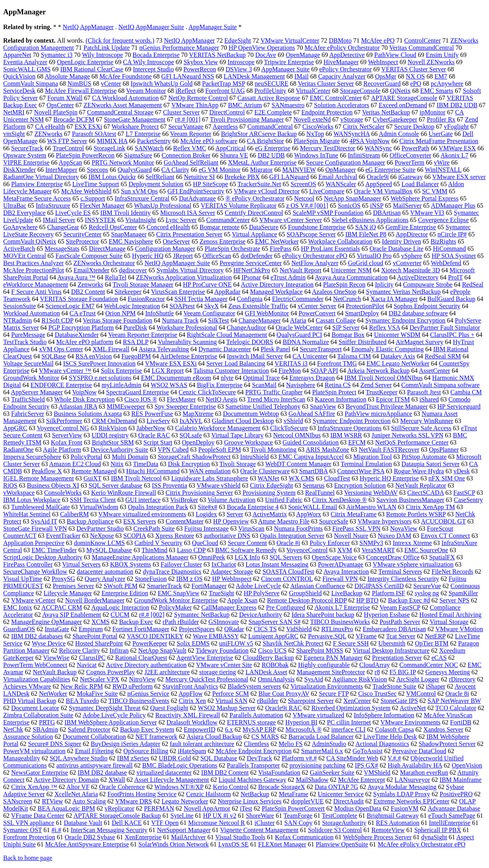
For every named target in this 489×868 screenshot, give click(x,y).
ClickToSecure (289, 428)
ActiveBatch (19, 249)
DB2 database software (418, 313)
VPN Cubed (173, 450)
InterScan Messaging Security (109, 830)
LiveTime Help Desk (390, 737)
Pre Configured (286, 607)
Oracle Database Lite (396, 249)
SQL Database (219, 758)
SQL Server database (115, 485)
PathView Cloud (395, 55)
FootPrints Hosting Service (142, 794)
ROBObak (275, 665)
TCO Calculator (456, 708)
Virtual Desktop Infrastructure (391, 651)
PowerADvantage (341, 564)
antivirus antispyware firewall (94, 765)
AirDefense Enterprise (189, 356)
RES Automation (398, 823)
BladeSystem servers (254, 686)
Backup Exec (136, 622)
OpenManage (303, 55)
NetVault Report (300, 270)
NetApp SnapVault (162, 651)
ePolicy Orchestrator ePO (315, 256)
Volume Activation (231, 500)
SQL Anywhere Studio (78, 758)
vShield (293, 421)
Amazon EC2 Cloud (75, 464)
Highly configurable (324, 665)
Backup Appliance (90, 521)
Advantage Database (454, 808)
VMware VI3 (427, 213)
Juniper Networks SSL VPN (408, 435)
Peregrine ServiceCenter (251, 263)
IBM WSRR (346, 435)
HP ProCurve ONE (207, 284)
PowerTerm (409, 162)
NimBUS (79, 84)
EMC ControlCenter (336, 98)
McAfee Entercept (361, 780)
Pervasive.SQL (327, 636)
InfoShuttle (160, 313)
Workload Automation (32, 313)
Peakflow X (47, 471)
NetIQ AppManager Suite (151, 27)
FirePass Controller (28, 564)
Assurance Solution (28, 737)
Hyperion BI (301, 722)
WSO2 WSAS (169, 385)
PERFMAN (159, 808)
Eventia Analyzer (25, 62)
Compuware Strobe (428, 284)
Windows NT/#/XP (179, 787)
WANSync (378, 148)
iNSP (377, 206)
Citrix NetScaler (364, 127)
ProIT (455, 277)
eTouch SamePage (452, 816)
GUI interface (143, 500)
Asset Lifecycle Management (171, 780)
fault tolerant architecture (202, 744)
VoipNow (84, 392)
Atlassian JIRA (78, 406)
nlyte (227, 378)
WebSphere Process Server (377, 837)
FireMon (290, 371)
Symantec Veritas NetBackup (403, 292)
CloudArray (375, 665)
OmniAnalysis (276, 679)
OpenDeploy (198, 442)
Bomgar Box (348, 335)
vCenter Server (317, 306)
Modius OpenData (358, 808)
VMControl (421, 694)
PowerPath (415, 148)
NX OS (416, 76)
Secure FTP (334, 694)
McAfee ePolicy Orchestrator (342, 48)
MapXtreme (198, 414)
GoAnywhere (20, 227)
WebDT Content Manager (298, 464)
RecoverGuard (382, 84)
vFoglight (456, 127)
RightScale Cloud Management (227, 335)
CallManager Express (229, 607)
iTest (246, 808)
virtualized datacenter (164, 773)
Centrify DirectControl (254, 213)
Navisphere (301, 385)
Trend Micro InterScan (276, 399)
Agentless (225, 127)
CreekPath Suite (154, 528)
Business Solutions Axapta (88, 414)
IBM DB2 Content (225, 773)
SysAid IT (44, 521)
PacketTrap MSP (224, 84)
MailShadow (312, 780)
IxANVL (191, 421)
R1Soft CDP (57, 320)
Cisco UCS (272, 651)
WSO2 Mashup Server (227, 708)
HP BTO (367, 600)
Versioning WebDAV (371, 493)
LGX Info (247, 557)
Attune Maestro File (284, 521)
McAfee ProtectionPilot (34, 270)
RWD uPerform (133, 686)
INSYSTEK (100, 220)
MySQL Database (109, 550)
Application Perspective (34, 543)
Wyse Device (49, 643)
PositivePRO (456, 794)
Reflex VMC (190, 148)
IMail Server (59, 220)
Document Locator (35, 708)
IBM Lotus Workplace (32, 500)
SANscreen (18, 801)
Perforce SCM (231, 694)
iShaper (436, 686)
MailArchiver (188, 837)
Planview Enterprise (37, 184)
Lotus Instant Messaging (277, 564)
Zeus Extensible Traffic (258, 306)
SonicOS (349, 206)
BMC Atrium (245, 105)
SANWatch (149, 148)
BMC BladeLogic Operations (179, 765)
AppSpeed (379, 184)
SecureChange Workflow (35, 572)
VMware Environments (411, 722)
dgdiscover (133, 270)
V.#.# (394, 758)
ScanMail (264, 385)
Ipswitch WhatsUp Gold (162, 84)
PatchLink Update (106, 48)
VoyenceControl (307, 550)
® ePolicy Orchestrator (255, 198)
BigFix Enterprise (220, 385)
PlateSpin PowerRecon (85, 155)
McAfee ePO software (209, 141)
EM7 (441, 76)
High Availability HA (415, 765)
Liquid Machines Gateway (252, 780)
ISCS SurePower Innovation (99, 363)
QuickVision (19, 76)
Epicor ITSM (393, 399)
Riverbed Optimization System (351, 708)
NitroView (142, 679)
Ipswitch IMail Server (255, 356)
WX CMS (302, 478)
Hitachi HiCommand (153, 471)
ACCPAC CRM (62, 607)
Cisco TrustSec (377, 694)
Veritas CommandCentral (422, 48)
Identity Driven (401, 241)
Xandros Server (444, 729)
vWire (442, 162)
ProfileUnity (270, 91)
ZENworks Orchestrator (104, 263)
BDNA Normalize (306, 342)
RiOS (10, 485)
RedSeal (472, 284)
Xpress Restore (175, 536)
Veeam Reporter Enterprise (143, 335)
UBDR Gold (175, 758)
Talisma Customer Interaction (231, 371)
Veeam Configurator (209, 313)
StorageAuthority (344, 823)
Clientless (256, 744)
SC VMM (435, 191)
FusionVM (405, 808)
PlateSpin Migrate (317, 141)
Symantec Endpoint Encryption (405, 320)
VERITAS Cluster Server (414, 69)
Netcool (304, 198)
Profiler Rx (441, 119)
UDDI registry (110, 435)
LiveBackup (347, 593)
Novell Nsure (351, 536)
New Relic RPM (82, 686)
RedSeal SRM (443, 356)
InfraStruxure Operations (349, 428)
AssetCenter (434, 371)
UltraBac (15, 206)
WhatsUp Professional (163, 206)
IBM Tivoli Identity (126, 213)
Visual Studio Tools (241, 837)
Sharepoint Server (311, 701)
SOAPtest (182, 306)
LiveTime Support (96, 184)
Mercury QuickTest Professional (207, 679)
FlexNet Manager (102, 206)
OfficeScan (217, 256)
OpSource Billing (146, 751)
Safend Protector (89, 729)
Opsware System (25, 155)
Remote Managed (94, 471)
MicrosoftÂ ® (304, 729)
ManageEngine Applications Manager (140, 557)
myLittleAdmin (122, 385)
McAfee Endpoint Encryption (254, 751)
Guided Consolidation (311, 442)
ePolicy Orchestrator (345, 69)
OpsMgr (385, 76)
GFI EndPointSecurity (196, 191)
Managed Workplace (276, 292)
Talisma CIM (354, 356)
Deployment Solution (156, 184)
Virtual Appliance (254, 234)
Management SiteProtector (331, 672)
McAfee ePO (378, 40)
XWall (117, 780)
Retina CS (338, 385)
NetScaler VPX (100, 679)
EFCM (357, 442)
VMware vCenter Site (224, 665)
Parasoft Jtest (424, 392)
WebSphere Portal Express (424, 198)
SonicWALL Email (313, 507)
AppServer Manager (37, 392)
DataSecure (264, 227)
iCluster (265, 823)
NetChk (13, 729)
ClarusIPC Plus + (452, 335)
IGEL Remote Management (38, 478)
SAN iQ (365, 227)
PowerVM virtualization (34, 751)
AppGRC (15, 428)
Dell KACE (127, 823)
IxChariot (224, 564)
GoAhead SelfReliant (191, 162)
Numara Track (180, 320)
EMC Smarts (437, 91)
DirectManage (107, 249)
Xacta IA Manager (394, 299)
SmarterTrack (165, 586)
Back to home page (28, 858)
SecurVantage (186, 127)
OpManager (341, 170)
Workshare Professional (187, 328)
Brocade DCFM (74, 119)
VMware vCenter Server (291, 220)
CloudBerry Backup (268, 658)
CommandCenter (228, 220)
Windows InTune (316, 155)
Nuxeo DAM (394, 536)
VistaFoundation (279, 773)
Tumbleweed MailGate (40, 507)
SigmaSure (138, 155)
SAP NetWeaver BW (454, 701)
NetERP (435, 636)
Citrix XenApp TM (431, 507)
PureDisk (135, 328)
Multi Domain (130, 457)
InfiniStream (364, 155)
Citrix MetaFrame (354, 514)
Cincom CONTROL (287, 579)
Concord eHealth (168, 227)
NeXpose (102, 536)
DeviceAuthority (260, 615)
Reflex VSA (384, 328)
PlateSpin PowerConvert (293, 808)
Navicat (87, 665)
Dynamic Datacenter (225, 349)
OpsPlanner (444, 450)
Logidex (206, 514)
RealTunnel (320, 493)
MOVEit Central (25, 256)
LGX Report (168, 371)
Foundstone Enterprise (317, 227)
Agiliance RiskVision (360, 679)
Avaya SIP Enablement (72, 615)
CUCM (120, 615)
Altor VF (78, 787)
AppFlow (191, 694)
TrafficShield (28, 399)
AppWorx (309, 514)
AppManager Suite (212, 27)
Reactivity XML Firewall (187, 715)
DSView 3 (239, 69)
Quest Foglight (170, 708)
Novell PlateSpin (56, 112)
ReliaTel (116, 277)
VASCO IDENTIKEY (155, 636)
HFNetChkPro (252, 270)
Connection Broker (186, 155)
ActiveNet (413, 708)
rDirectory (462, 679)
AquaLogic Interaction (120, 607)
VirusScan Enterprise (178, 292)
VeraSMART (378, 550)
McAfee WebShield (86, 191)
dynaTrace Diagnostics (172, 572)
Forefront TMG (337, 363)
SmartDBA (313, 471)
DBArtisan (387, 213)
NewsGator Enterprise (40, 773)
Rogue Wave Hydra (419, 471)
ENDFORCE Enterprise (61, 385)
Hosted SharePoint (99, 643)
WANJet (268, 478)
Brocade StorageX (282, 787)
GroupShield (306, 593)
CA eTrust (83, 313)
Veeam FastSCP (400, 607)
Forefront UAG (225, 91)
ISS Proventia (170, 485)
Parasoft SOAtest (94, 134)
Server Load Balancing (236, 363)
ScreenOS (304, 184)
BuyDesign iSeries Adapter (126, 744)
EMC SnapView (178, 593)
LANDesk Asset (266, 672)
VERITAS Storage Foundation (79, 299)
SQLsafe (191, 435)
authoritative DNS (227, 536)
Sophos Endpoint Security (427, 306)
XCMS (100, 622)
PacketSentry (154, 141)
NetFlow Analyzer (315, 263)
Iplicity (384, 284)
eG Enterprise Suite (390, 170)
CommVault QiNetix (30, 241)
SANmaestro (288, 105)
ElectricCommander (298, 299)
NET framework (157, 737)
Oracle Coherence (122, 787)
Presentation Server (397, 658)
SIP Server (346, 328)
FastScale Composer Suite (89, 256)
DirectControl (227, 112)
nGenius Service (148, 694)
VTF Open (165, 823)
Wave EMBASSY (216, 636)
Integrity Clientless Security (403, 579)
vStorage (352, 119)
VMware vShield (219, 485)
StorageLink (109, 148)
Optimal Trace (261, 378)
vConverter (407, 263)
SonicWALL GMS (27, 69)
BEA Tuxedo (82, 701)
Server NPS (454, 600)
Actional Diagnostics (382, 744)
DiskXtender (20, 170)
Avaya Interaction (346, 572)
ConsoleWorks (63, 493)
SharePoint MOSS (320, 651)
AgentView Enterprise (205, 658)
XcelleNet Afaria (76, 794)
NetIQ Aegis (221, 399)
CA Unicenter (310, 356)
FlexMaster (181, 399)
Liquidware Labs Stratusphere (210, 478)
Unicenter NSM (351, 270)
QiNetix (400, 91)
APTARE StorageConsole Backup (117, 816)
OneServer (176, 241)
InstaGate (57, 629)
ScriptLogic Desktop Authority (43, 557)
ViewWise (56, 658)
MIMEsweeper (126, 406)
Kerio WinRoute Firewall (124, 493)
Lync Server (181, 220)
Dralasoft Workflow (192, 722)
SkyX (211, 306)
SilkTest (219, 320)
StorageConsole (360, 91)
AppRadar (227, 292)
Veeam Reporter (191, 134)
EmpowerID (200, 729)
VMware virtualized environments (142, 514)
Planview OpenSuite (342, 844)
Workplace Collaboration (340, 241)
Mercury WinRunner (427, 421)
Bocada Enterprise (156, 55)
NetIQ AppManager (88, 27)
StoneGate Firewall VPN (35, 528)
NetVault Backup (55, 672)
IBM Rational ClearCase (92, 69)
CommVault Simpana (31, 84)
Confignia (250, 299)
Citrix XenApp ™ (34, 787)
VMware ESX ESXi (171, 363)
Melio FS (291, 744)
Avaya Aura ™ (76, 277)
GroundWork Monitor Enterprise (176, 600)
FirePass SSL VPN (356, 528)
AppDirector (412, 234)
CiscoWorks (318, 127)
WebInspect (383, 62)
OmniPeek (212, 557)
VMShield (377, 773)
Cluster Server (181, 112)
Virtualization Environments (327, 686)
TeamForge (298, 816)
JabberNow (151, 428)
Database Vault (83, 823)
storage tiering (218, 672)
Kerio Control (231, 787)
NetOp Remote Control (198, 98)
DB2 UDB (271, 155)
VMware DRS (134, 801)
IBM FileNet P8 (366, 234)
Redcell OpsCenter (113, 227)
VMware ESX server (459, 177)
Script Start (158, 442)
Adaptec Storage (232, 572)
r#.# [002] (152, 615)
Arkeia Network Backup (379, 371)
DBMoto (340, 40)
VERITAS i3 (291, 363)
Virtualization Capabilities (37, 679)
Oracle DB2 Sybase (90, 837)
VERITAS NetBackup (217, 55)
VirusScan (251, 528)
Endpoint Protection (327, 112)
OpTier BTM (432, 643)
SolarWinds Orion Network (174, 844)
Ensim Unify (442, 55)
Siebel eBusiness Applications (370, 220)
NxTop (315, 134)
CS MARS (265, 737)
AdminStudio (329, 744)
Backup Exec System (147, 729)
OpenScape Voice (334, 557)
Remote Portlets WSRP (416, 514)
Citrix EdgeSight (272, 485)
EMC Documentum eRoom (176, 378)
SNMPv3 (371, 543)
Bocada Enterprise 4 (253, 507)
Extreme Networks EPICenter (411, 801)
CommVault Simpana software (440, 385)
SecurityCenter (83, 234)
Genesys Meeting (448, 672)
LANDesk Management (254, 76)
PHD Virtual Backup (30, 701)
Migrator (261, 170)
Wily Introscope (102, 55)
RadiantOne (18, 450)
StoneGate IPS (399, 701)
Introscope (241, 62)
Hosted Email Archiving (450, 615)
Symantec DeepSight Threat (105, 708)
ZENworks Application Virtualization (184, 277)
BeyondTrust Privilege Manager (387, 406)
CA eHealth (50, 127)
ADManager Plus (453, 206)
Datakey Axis (398, 356)
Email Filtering (94, 751)
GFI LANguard (289, 177)
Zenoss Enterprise (222, 241)
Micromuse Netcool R (217, 823)
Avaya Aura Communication (351, 277)
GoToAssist (368, 751)
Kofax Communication (304, 837)
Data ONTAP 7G (336, 787)
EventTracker (63, 536)
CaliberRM (75, 514)
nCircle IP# (452, 234)
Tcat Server (401, 636)
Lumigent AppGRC (273, 636)
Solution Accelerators (341, 105)
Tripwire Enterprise (289, 62)
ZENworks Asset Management (122, 105)
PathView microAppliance (378, 414)
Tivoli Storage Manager (143, 284)
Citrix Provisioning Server (199, 493)
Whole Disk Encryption (85, 399)
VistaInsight (141, 220)
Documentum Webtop (251, 414)
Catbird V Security (158, 543)
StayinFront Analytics (190, 686)
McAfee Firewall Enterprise (81, 91)
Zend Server (376, 385)
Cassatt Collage (336, 320)
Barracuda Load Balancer (321, 737)
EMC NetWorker (277, 241)
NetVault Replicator (421, 485)
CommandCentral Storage (120, 112)
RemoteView (388, 830)
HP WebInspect (232, 579)
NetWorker (53, 694)
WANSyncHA (352, 134)
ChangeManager (260, 320)
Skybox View (201, 62)
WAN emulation (210, 471)
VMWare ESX (457, 148)
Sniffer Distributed (363, 342)
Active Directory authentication (146, 665)
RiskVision (113, 428)
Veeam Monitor (146, 91)
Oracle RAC (154, 435)
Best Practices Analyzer (34, 263)
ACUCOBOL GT (443, 521)
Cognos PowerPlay (110, 672)
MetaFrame (294, 794)
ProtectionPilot (365, 306)
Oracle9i (378, 177)
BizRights (444, 241)
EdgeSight (238, 40)
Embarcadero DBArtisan (394, 629)
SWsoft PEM (121, 586)
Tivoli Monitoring (273, 450)
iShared (429, 399)
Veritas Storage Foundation (118, 320)
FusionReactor (146, 299)
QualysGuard (135, 170)
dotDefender (256, 256)
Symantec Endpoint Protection (352, 421)
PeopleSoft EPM (220, 450)
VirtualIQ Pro (374, 256)
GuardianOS (19, 629)
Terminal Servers (400, 572)
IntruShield (254, 457)
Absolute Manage (67, 76)
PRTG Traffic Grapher (274, 392)
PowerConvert (317, 313)
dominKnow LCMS (99, 543)
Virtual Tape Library (238, 435)
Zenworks (91, 284)
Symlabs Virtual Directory (190, 270)
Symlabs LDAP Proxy (402, 794)
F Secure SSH (351, 643)
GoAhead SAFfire (312, 414)
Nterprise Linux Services (250, 801)
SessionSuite (20, 306)
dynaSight (434, 837)
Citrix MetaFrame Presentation (439, 141)
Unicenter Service (341, 794)
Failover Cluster (181, 564)
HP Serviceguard (459, 406)
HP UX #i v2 (220, 816)
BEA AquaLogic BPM (66, 808)
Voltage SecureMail (28, 363)
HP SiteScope (211, 184)
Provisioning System (269, 493)
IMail (302, 76)
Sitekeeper (128, 292)
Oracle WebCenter (299, 328)
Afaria (298, 320)
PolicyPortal (86, 457)
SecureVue (427, 586)
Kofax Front (67, 442)
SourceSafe (334, 521)
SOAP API (324, 371)
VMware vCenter (34, 600)
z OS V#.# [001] (307, 206)
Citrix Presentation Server (189, 234)
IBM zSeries (133, 758)
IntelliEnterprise (450, 823)
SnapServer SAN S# (275, 622)
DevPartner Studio (100, 528)
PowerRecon (200, 69)
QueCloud (205, 543)
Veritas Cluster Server (326, 84)
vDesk (462, 471)
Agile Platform (62, 450)
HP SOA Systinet (454, 256)
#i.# (56, 830)
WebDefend (446, 263)
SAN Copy (299, 823)
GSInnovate (224, 622)
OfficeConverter (411, 155)
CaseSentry (468, 500)
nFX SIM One (447, 478)
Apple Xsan (242, 600)
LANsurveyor (412, 780)
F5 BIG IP (402, 672)
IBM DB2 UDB (457, 105)
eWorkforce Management (36, 284)
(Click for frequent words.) (120, 40)
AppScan (70, 162)
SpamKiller (463, 593)
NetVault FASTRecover (389, 450)
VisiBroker (184, 500)
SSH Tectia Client (93, 500)
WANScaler (341, 184)
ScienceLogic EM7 (70, 306)
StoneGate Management (134, 119)
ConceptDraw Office (393, 557)
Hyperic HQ (148, 256)
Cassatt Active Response (269, 98)
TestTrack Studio (25, 342)
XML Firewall (111, 349)
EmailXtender (91, 270)
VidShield (299, 629)
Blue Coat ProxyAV (284, 694)
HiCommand (449, 249)
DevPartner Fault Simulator (445, 328)
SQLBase (54, 356)
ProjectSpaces (197, 629)
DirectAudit (348, 801)
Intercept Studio (153, 69)
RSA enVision (94, 356)
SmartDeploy (362, 313)
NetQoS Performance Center (412, 442)
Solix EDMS (193, 643)
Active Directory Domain (66, 780)
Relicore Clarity (80, 651)
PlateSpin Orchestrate (232, 249)
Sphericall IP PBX (438, 830)
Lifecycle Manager (68, 593)
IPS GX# (367, 765)
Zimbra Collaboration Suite (38, 715)
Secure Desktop (414, 127)
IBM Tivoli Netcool (136, 478)
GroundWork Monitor (31, 378)
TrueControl (68, 148)
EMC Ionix (18, 607)
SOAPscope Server (311, 234)
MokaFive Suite (97, 694)
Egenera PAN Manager (333, 658)
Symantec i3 (57, 55)
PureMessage (28, 335)
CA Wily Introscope (148, 62)
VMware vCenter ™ (65, 371)
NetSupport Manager (184, 830)
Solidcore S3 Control (335, 830)
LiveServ (159, 421)
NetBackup (255, 794)
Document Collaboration (94, 737)
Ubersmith (392, 643)
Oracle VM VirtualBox (383, 191)
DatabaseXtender (77, 335)
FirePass (280, 249)
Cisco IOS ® (141, 399)
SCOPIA (134, 536)
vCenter (111, 84)
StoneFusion (151, 579)
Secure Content (247, 543)
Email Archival (338, 177)
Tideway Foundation (222, 651)
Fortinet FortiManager (141, 629)
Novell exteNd (312, 119)
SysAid (314, 679)
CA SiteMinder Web (352, 758)
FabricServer (28, 414)
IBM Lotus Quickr (112, 177)
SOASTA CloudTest (288, 572)
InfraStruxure (53, 206)
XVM (344, 550)
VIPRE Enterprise (26, 162)
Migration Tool (373, 457)
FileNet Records (452, 572)
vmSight (14, 134)
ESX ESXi (88, 127)
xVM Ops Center (61, 349)
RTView (52, 801)
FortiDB (460, 722)
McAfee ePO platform (85, 342)
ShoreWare (260, 816)
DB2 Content (88, 292)
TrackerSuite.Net (259, 184)
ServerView (67, 435)
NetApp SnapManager (353, 198)
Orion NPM (120, 313)
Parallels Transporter (253, 765)
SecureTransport (321, 349)
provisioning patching (317, 765)
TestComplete (340, 816)
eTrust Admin (288, 277)
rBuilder (267, 701)
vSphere (412, 256)
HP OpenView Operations (262, 48)
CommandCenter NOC (429, 665)
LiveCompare (327, 191)
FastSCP (464, 493)
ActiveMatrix (270, 514)
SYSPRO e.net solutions (100, 378)
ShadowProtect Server (447, 744)
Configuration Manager (165, 249)
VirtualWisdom (99, 507)
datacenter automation (105, 572)
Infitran (119, 651)
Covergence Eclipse (443, 220)
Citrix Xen (192, 701)
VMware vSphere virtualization (413, 564)
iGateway (411, 177)
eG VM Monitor (220, 170)
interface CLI (348, 729)
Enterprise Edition (125, 593)
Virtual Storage (449, 622)
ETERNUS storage (251, 722)
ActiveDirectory (418, 277)
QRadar (234, 629)
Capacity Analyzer (342, 76)
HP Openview (231, 521)
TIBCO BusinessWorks (340, 622)
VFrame (366, 636)
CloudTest (337, 478)
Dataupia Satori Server (430, 464)
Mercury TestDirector (328, 148)
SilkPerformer (64, 421)
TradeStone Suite (394, 686)
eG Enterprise (273, 148)
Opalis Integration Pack (158, 507)
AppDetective (347, 55)
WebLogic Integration (132, 306)
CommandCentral (270, 127)
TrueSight (222, 593)
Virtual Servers (81, 564)
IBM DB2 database (103, 773)
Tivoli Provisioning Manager (247, 119)
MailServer (407, 206)
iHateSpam (192, 751)
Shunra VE (234, 155)
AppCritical (231, 148)
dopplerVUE (308, 801)
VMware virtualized (318, 715)
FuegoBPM (136, 356)
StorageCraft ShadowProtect (194, 457)
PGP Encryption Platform (81, 328)
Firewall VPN (340, 579)
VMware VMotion (459, 629)
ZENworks (48, 134)
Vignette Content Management (259, 830)
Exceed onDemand (403, 105)
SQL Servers (286, 557)
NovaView (404, 528)
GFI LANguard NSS (187, 76)
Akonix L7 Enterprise (342, 607)
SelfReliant (160, 177)
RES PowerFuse (152, 414)
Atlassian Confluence (318, 586)
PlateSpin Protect (334, 392)
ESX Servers (140, 521)
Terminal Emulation (366, 464)
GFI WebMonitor (267, 313)
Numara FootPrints (298, 528)
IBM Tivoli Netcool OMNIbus (384, 378)
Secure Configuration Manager (345, 162)
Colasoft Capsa (394, 729)
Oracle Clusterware (265, 471)
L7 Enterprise (143, 134)
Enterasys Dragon (312, 378)
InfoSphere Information (384, 715)
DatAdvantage (197, 198)
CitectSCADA (426, 493)
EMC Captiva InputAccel (311, 457)
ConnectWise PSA (361, 471)
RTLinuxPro (337, 629)
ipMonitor (433, 112)
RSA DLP (136, 342)
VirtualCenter (313, 91)
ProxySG (64, 579)
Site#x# (208, 507)
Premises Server (73, 586)
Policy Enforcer (330, 543)
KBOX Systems (131, 564)
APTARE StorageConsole (404, 98)
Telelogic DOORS (250, 342)
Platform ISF (389, 593)
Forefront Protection (29, 837)
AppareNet (17, 55)
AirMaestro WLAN (371, 507)
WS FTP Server (67, 141)
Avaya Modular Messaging (402, 787)
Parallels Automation (256, 715)
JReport (183, 256)
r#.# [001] (188, 119)
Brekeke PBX (242, 177)
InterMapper (61, 170)
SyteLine (182, 816)
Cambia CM (466, 392)
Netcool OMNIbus (297, 435)
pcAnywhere (447, 84)
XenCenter (357, 701)
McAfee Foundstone (125, 76)
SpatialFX (442, 557)
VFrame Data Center (38, 816)
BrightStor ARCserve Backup (259, 134)
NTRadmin (18, 320)
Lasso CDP (191, 550)
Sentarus (314, 485)
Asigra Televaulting (164, 349)
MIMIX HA (112, 141)
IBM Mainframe (460, 780)
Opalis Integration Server (292, 536)
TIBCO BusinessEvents (139, 701)
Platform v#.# (299, 758)
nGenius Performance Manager (179, 48)
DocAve (266, 55)
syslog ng (427, 593)
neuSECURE (272, 84)
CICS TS (265, 629)
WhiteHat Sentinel (27, 514)
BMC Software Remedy (246, 550)
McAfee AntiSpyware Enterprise (87, 844)
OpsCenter (60, 105)
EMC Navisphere (131, 241)
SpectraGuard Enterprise (138, 392)
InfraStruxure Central (142, 198)
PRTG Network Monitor (123, 162)
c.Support (93, 198)
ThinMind (155, 550)
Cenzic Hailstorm (209, 794)
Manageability (22, 758)
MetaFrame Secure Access (37, 198)
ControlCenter (422, 40)
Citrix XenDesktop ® (339, 500)
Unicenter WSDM (397, 335)
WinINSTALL (443, 170)
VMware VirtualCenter (290, 40)
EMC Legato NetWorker (398, 363)
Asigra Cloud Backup (214, 737)
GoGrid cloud (365, 263)
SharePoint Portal (95, 636)
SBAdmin (45, 729)
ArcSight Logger (418, 679)
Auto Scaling (89, 801)
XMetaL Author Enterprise (262, 162)
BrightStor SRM (113, 442)
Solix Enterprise (122, 371)
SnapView (323, 406)
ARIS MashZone (327, 450)
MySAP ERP (259, 729)
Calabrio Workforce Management (218, 428)
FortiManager (209, 586)
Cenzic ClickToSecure (207, 392)
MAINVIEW (299, 170)
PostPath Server (400, 622)
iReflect (186, 91)
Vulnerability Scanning (187, 342)
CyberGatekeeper (395, 119)
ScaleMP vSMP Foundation (328, 213)
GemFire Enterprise (411, 227)
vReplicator (119, 808)
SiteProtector (83, 241)
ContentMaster (184, 521)
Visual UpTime (23, 579)
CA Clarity (175, 170)
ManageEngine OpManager (46, 622)
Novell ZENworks (431, 62)
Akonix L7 (454, 155)
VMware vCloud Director (267, 191)
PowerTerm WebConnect (35, 665)
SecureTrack (27, 148)
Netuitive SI (199, 177)
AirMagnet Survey (420, 342)
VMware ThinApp (195, 105)
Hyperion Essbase (387, 615)
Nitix (117, 464)
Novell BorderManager (95, 600)
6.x (229, 729)
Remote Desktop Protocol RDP (307, 600)
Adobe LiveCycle (258, 586)
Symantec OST (23, 830)
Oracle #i (288, 543)
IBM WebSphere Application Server (111, 722)
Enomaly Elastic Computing (387, 349)
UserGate (441, 134)
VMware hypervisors (385, 521)
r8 (377, 672)
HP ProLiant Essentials (331, 249)
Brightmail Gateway (393, 816)
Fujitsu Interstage (207, 528)
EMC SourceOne (426, 550)
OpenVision (467, 765)
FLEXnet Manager (282, 844)
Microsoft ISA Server (188, 213)
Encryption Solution (360, 485)
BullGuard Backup (451, 299)
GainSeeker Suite (332, 773)
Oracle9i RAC (284, 708)
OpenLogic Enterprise (85, 62)
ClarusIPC (92, 658)
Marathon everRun (424, 773)
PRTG (47, 722)
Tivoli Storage (238, 464)
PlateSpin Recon (344, 284)
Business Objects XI (53, 485)
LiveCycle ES (73, 213)
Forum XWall (65, 98)
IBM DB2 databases (37, 636)
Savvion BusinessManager (410, 500)
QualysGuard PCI (299, 335)
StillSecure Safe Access (421, 428)
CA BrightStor (265, 141)
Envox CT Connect (445, 536)
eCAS (439, 658)
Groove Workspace (248, 442)
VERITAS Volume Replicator (239, 206)
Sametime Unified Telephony (263, 406)
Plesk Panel (275, 349)
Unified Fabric (284, 500)
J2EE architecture (167, 672)
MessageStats (62, 249)
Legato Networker (185, 801)
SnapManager (129, 234)
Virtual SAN (231, 701)
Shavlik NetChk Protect (293, 643)
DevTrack (259, 758)
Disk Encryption (189, 464)
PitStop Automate (424, 457)
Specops (98, 170)
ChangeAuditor (246, 328)
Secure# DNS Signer (54, 744)
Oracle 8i (457, 694)
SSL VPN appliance (29, 823)
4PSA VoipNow (370, 141)
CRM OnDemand (114, 421)
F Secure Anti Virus (36, 292)
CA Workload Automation (125, 98)
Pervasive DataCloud (419, 751)
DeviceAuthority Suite (119, 450)
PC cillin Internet (349, 722)
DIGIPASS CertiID (379, 586)
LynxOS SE (233, 844)
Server (235, 514)
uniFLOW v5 (236, 643)
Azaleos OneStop (334, 292)
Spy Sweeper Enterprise (185, 406)
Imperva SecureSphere (32, 457)
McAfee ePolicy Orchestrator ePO (422, 844)
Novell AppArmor (207, 808)
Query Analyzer (105, 579)
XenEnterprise (143, 837)
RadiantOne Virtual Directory (41, 177)
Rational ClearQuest (141, 658)
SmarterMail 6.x (322, 751)
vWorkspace (19, 493)
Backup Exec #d (409, 600)
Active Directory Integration (277, 284)
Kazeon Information (340, 399)
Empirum (91, 629)
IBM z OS (189, 579)
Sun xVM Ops (139, 191)
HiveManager (341, 62)
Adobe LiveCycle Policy (114, 715)
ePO (416, 84)
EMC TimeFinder (54, 550)
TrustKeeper (382, 392)
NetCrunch (347, 299)
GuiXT (92, 478)
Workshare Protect (135, 127)
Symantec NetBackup (202, 615)
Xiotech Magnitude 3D (411, 270)
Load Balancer (420, 184)
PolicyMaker (175, 607)
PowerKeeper (150, 643)
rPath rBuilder (180, 622)
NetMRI (14, 112)
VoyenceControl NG (63, 428)
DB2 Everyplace (24, 213)
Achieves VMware (27, 686)
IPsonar (251, 277)
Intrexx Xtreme (412, 543)
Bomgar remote (219, 227)
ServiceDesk (19, 91)
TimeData (145, 464)
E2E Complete (273, 112)
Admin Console (399, 134)
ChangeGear (63, 227)
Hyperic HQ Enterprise (389, 478)
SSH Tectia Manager (201, 299)
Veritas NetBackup (386, 112)
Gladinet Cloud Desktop (243, 421)
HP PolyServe (262, 593)
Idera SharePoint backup (323, 615)
